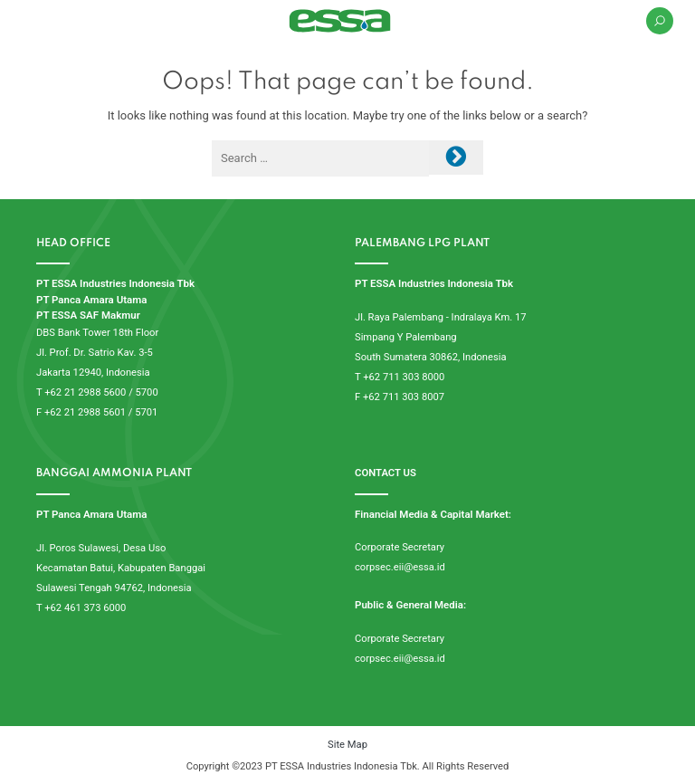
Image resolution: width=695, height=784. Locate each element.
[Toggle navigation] (33, 21)
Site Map (347, 745)
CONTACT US (386, 473)
